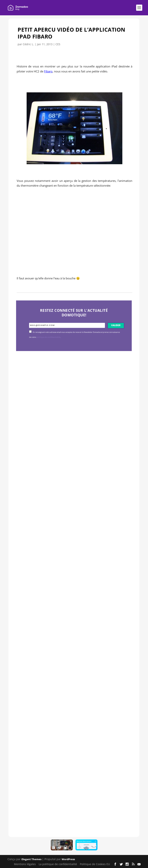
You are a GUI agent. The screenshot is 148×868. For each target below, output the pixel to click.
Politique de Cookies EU (95, 864)
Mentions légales (25, 864)
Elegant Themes (31, 859)
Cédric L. (28, 44)
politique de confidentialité (48, 337)
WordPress (68, 859)
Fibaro (48, 71)
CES (58, 44)
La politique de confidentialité (58, 864)
